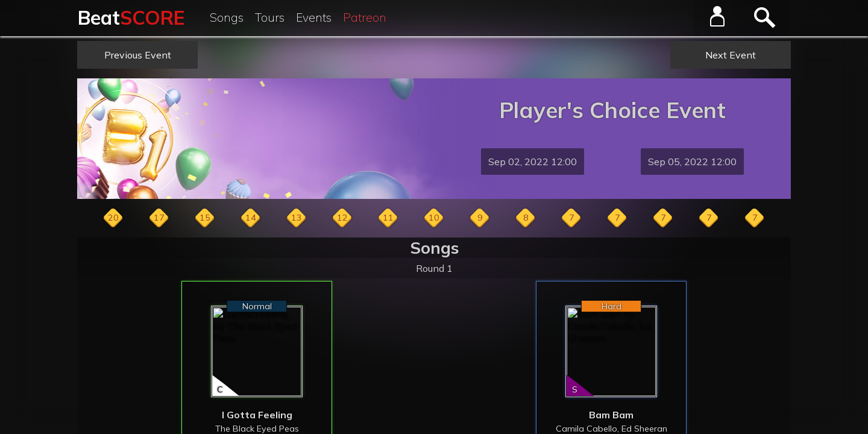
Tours (270, 17)
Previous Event (138, 55)
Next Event (731, 55)
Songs (227, 17)
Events (314, 17)
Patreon (365, 17)
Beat (131, 17)
